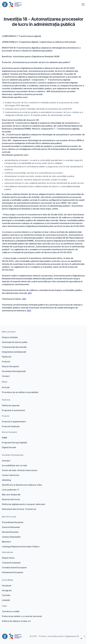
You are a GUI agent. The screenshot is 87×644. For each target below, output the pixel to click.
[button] (83, 4)
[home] (12, 4)
